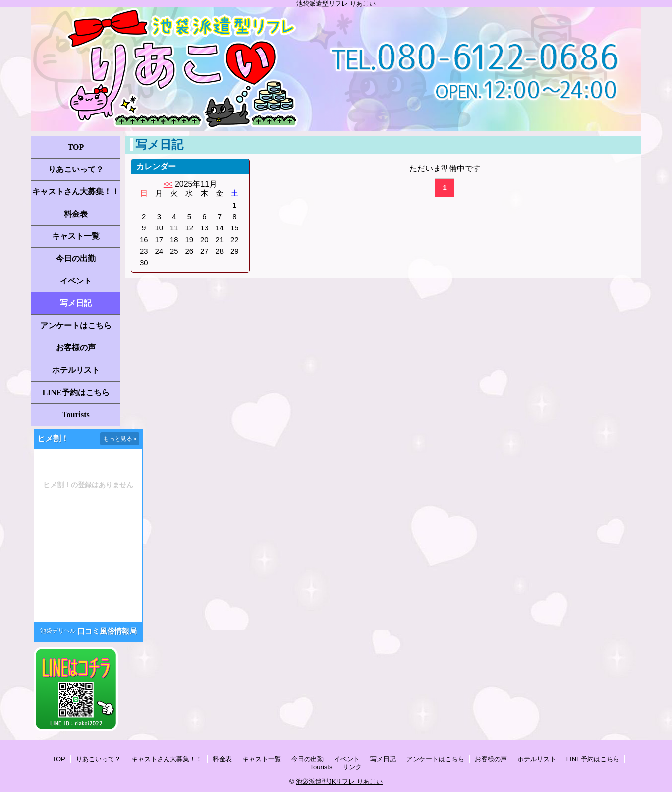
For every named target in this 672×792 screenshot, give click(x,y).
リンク (352, 767)
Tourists (76, 415)
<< (168, 184)
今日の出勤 (76, 258)
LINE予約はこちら (76, 392)
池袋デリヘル (58, 631)
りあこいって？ (76, 169)
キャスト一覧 (76, 236)
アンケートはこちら (76, 325)
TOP (76, 147)
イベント (76, 281)
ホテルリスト (76, 370)
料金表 (76, 214)
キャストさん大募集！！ (76, 192)
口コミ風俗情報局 (107, 631)
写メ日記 (76, 303)
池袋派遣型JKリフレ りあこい (339, 781)
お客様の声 (76, 348)
